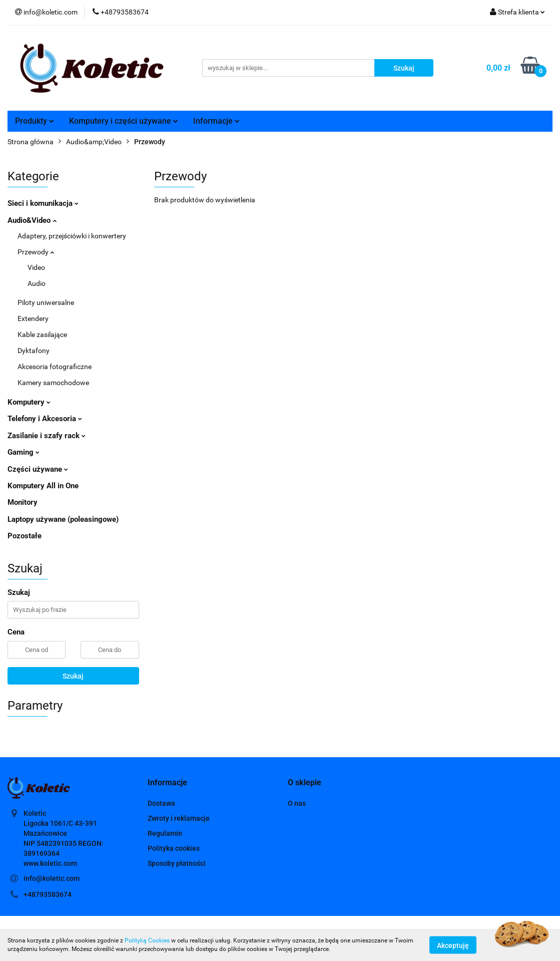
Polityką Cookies (147, 940)
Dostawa (161, 803)
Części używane (38, 469)
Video (36, 267)
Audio (37, 283)
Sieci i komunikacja (43, 203)
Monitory (23, 502)
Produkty (35, 121)
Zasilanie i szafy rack (47, 436)
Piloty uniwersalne (46, 302)
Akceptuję (453, 945)
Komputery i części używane (124, 121)
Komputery (29, 402)
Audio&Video (32, 220)
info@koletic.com (52, 878)
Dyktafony (34, 351)
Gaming (24, 452)
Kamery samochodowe (53, 383)
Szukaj (73, 676)
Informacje (216, 121)
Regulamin (165, 833)
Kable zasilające (42, 335)
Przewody (36, 252)
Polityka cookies (174, 848)
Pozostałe (25, 536)
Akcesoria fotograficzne (55, 367)
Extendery (33, 318)
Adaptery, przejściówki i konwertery (72, 236)
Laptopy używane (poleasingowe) (63, 519)
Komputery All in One (43, 486)
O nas (297, 803)
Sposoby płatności (177, 863)
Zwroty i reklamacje (179, 818)
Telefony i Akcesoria (45, 419)
